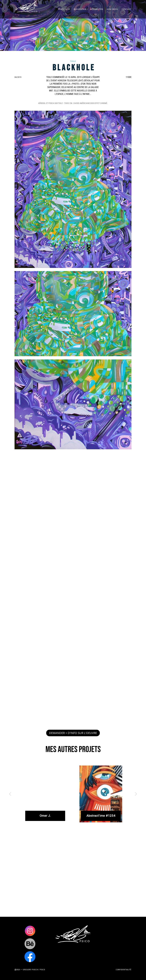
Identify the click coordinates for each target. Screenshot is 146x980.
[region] (73, 794)
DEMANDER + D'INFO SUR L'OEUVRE (73, 733)
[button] (10, 794)
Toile (73, 61)
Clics (30, 931)
